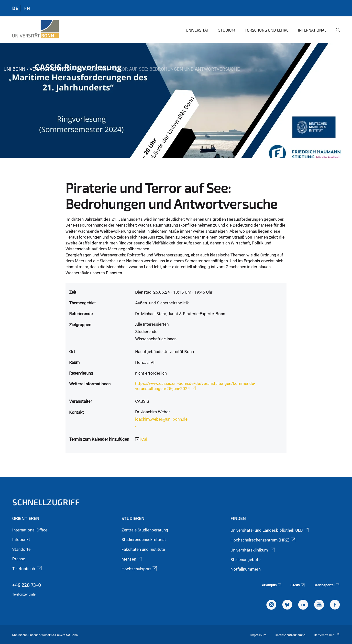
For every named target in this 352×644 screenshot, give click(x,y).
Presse (19, 559)
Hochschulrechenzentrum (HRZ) (263, 540)
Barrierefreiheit (327, 635)
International (312, 30)
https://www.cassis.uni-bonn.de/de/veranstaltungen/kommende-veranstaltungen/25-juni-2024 (195, 386)
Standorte (21, 549)
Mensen (132, 559)
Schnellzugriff (46, 502)
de (15, 8)
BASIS (298, 585)
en (27, 8)
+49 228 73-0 (27, 585)
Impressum (258, 635)
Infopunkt (21, 540)
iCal (144, 439)
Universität (197, 30)
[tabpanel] (176, 100)
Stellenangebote (246, 560)
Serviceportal (327, 585)
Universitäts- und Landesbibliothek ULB (270, 530)
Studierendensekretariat (144, 540)
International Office (30, 530)
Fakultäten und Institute (143, 549)
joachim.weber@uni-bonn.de (161, 419)
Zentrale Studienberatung (145, 530)
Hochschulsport (140, 569)
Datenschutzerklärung (290, 635)
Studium (227, 30)
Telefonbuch (27, 569)
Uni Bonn (15, 69)
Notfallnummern (246, 569)
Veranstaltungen (51, 69)
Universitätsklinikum (253, 550)
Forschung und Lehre (267, 30)
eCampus (272, 585)
